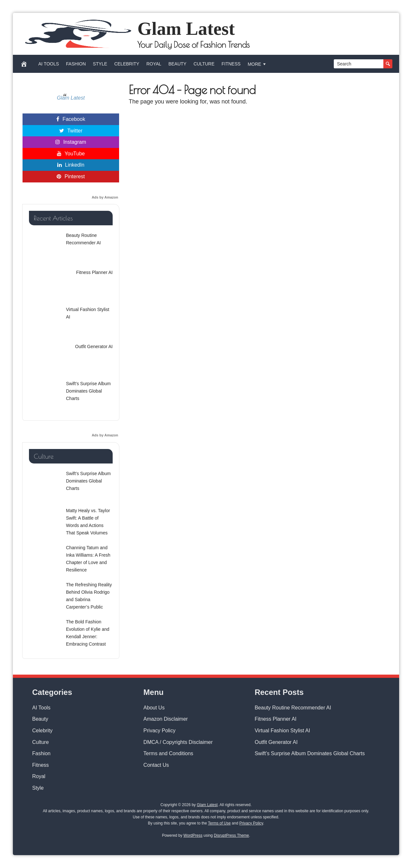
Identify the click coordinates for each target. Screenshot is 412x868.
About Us (154, 708)
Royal (154, 64)
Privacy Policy (160, 731)
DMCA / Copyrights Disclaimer (178, 742)
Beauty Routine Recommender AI (293, 708)
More (257, 64)
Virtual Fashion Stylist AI (282, 731)
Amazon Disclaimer (166, 719)
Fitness (231, 64)
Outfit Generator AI (276, 742)
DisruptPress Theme (231, 835)
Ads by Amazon (105, 197)
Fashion (76, 64)
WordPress (193, 835)
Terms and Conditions (169, 753)
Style (100, 64)
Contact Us (156, 765)
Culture (204, 64)
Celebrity (127, 64)
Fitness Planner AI (276, 719)
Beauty (177, 64)
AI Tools (49, 64)
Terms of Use (219, 823)
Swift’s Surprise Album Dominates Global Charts (310, 753)
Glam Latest (186, 29)
